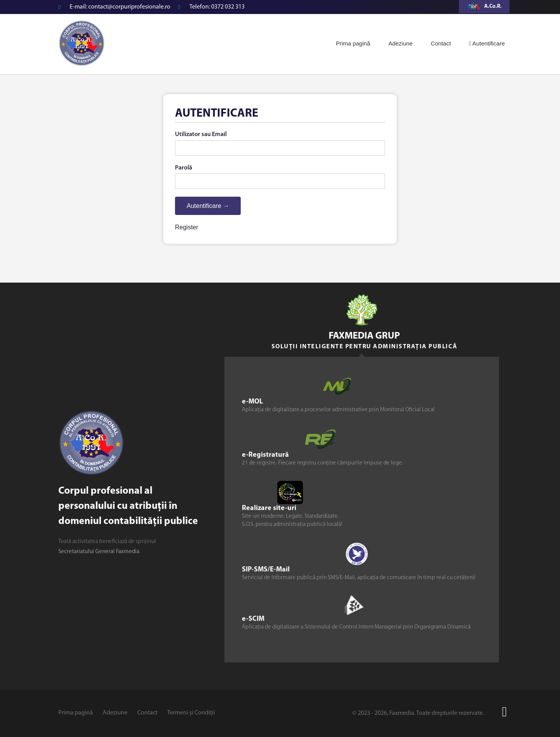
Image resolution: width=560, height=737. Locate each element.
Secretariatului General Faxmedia (99, 552)
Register (187, 227)
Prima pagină (353, 43)
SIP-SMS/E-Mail (266, 570)
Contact (441, 43)
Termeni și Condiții (191, 713)
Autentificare (487, 43)
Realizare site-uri (269, 508)
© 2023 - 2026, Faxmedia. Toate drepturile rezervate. (418, 713)
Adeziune (401, 43)
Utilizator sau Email (201, 134)
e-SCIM (253, 619)
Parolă (184, 168)
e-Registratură (265, 455)
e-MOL (252, 402)
